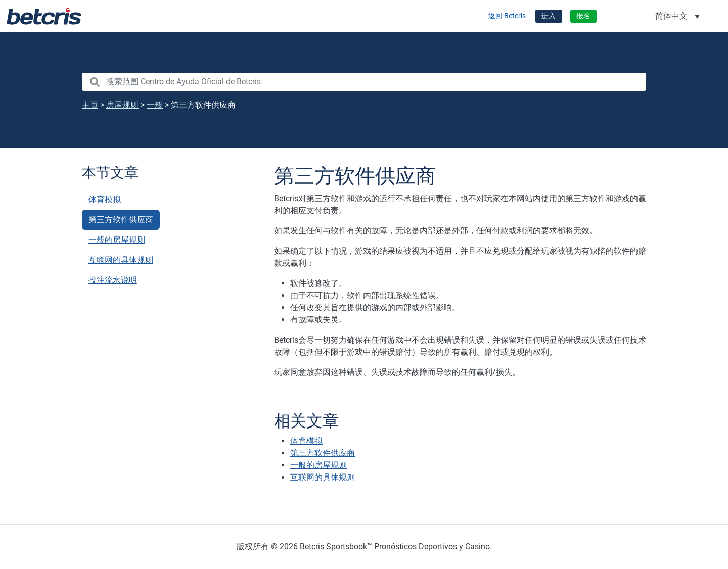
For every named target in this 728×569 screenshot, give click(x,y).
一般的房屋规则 (117, 240)
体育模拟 (105, 199)
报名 (583, 16)
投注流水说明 (113, 280)
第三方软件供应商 (121, 220)
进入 (549, 16)
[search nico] (364, 82)
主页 (90, 105)
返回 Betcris (507, 16)
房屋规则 (122, 105)
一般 (155, 105)
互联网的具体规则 (121, 260)
